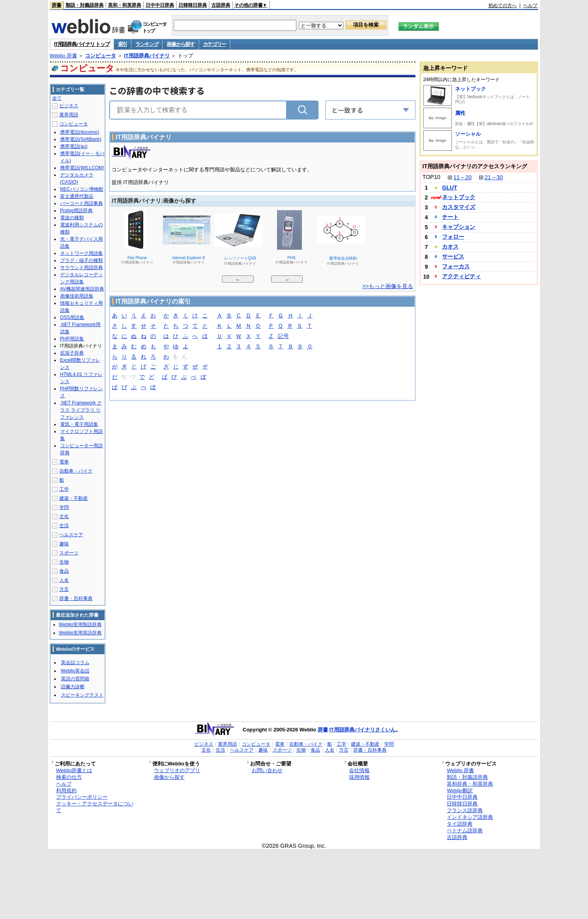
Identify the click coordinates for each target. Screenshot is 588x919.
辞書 (57, 5)
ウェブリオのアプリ (177, 770)
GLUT (450, 188)
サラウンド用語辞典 (82, 268)
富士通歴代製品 (77, 196)
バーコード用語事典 (82, 203)
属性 (460, 113)
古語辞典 (221, 5)
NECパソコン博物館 (82, 189)
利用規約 (66, 791)
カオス (450, 247)
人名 (64, 580)
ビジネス (69, 106)
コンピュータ (101, 56)
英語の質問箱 (75, 679)
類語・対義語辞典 (85, 5)
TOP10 (431, 177)
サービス (453, 256)
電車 (64, 462)
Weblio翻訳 (460, 791)
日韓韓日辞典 (193, 5)
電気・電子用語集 (79, 424)
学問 (64, 507)
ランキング (147, 44)
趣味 (64, 544)
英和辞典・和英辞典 (470, 784)
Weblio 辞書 (64, 56)
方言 (64, 589)
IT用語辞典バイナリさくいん (362, 730)
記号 (283, 337)
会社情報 (359, 770)
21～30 (494, 177)
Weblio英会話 (75, 671)
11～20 (463, 177)
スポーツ (69, 553)
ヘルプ (530, 6)
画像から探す (180, 44)
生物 (64, 562)
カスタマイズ (459, 207)
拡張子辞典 (72, 353)
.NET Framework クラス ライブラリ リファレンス (81, 410)
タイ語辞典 (460, 824)
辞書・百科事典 (76, 598)
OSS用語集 (72, 317)
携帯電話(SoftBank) (81, 139)
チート (450, 217)
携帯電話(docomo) (80, 132)
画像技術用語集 (77, 296)
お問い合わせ (267, 770)
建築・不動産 (74, 498)
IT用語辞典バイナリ (147, 56)
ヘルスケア (71, 535)
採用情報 (359, 777)
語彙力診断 (73, 687)
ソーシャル (468, 134)
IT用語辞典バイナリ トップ (82, 44)
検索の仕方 (69, 777)
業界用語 (69, 115)
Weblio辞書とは (74, 770)
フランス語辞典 (465, 810)
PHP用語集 (72, 339)
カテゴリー (215, 44)
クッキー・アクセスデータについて (95, 807)
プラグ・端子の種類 (82, 260)
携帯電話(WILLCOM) (82, 168)
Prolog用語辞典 (77, 211)
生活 (64, 526)
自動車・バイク (76, 471)
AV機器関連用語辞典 (82, 289)
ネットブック (470, 89)
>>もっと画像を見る (388, 286)
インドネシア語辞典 (470, 817)
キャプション (459, 227)
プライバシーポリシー (82, 797)
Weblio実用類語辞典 (80, 625)
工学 (64, 489)
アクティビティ (461, 276)
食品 (64, 571)
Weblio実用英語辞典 (80, 633)
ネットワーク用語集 (82, 253)
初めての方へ (503, 6)
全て (57, 98)
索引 (122, 44)
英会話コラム (75, 663)
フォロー (453, 237)
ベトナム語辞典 (465, 831)
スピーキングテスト (82, 695)
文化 (64, 516)
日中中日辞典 (160, 5)
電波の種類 (72, 218)
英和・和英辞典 (125, 5)
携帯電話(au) (74, 146)
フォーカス (456, 266)
